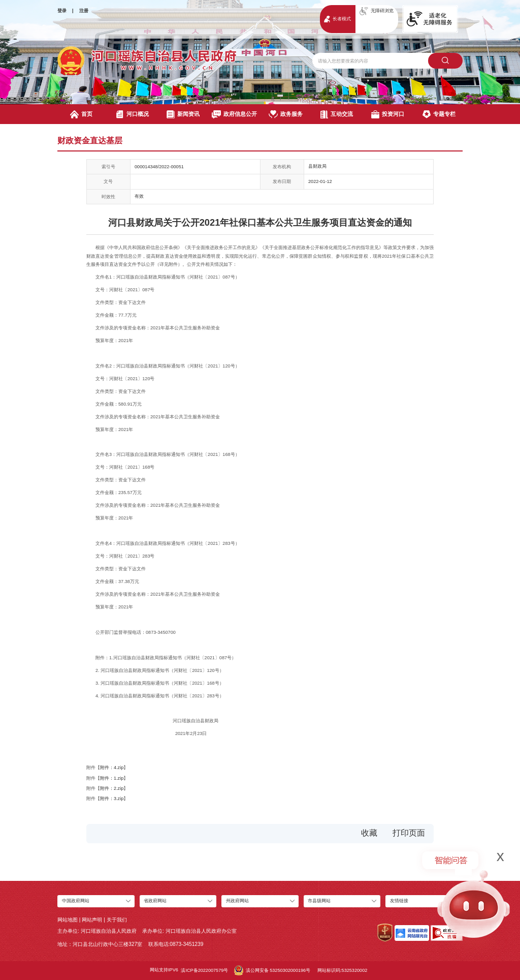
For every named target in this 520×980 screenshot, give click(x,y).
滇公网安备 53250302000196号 (272, 970)
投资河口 (388, 114)
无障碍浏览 (377, 11)
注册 (84, 11)
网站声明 (92, 920)
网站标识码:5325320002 (342, 970)
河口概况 (132, 114)
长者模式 (337, 19)
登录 (62, 11)
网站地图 (68, 920)
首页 (81, 114)
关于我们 (117, 920)
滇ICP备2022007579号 (204, 970)
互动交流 (337, 114)
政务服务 (286, 114)
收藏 (369, 833)
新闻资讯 (183, 114)
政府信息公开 (234, 114)
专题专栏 (439, 114)
